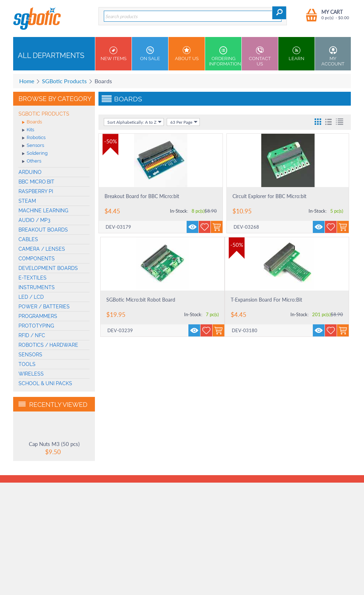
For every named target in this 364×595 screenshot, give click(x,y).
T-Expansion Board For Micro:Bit (266, 300)
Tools (27, 364)
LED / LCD (31, 297)
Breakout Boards (43, 230)
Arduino (30, 172)
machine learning (43, 211)
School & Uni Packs (45, 383)
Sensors (33, 146)
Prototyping (36, 326)
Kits (28, 130)
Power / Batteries (44, 307)
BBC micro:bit (36, 182)
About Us (187, 54)
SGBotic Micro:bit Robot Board (141, 300)
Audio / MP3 (34, 220)
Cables (28, 239)
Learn (296, 54)
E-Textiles (33, 278)
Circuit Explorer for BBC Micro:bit (269, 196)
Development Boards (48, 268)
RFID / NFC (32, 335)
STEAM (27, 201)
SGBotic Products (64, 81)
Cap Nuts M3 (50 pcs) (54, 444)
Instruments (37, 287)
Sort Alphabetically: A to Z (135, 122)
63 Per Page (184, 122)
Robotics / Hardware (48, 345)
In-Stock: (179, 211)
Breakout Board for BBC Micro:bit (142, 196)
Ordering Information (225, 56)
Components (37, 259)
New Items (113, 54)
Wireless (31, 374)
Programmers (38, 316)
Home (27, 81)
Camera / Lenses (42, 249)
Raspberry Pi (36, 191)
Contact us (260, 56)
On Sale (150, 54)
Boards (32, 122)
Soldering (35, 154)
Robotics (34, 138)
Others (32, 161)
